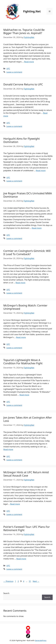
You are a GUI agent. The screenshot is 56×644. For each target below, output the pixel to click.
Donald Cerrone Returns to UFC (23, 84)
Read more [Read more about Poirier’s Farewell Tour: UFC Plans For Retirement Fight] (21, 559)
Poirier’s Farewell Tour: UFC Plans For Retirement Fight (27, 528)
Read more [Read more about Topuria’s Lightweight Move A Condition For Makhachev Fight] (24, 395)
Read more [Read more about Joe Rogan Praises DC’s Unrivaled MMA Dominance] (37, 228)
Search (6, 593)
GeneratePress (41, 640)
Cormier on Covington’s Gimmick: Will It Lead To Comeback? (27, 252)
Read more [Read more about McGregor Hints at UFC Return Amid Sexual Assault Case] (15, 504)
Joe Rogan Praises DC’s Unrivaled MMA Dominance (28, 195)
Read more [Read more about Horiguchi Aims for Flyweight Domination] (41, 170)
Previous (8, 581)
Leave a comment (14, 72)
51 (30, 581)
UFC (8, 69)
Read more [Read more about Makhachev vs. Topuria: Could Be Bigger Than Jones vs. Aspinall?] (29, 62)
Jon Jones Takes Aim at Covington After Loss (28, 419)
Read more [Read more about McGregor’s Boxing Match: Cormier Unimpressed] (21, 337)
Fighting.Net (32, 11)
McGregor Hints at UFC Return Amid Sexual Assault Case (26, 474)
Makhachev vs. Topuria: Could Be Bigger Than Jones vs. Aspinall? (24, 31)
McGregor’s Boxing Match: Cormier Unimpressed (25, 307)
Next (36, 581)
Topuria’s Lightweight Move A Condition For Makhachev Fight (23, 362)
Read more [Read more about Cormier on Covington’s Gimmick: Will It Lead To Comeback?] (20, 283)
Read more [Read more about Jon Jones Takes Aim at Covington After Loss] (8, 449)
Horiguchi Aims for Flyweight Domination (22, 140)
